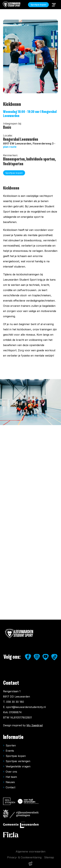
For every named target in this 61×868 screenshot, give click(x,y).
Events (10, 751)
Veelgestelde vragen (18, 766)
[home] (12, 5)
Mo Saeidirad (35, 725)
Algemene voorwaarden (30, 851)
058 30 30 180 (15, 702)
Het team (11, 777)
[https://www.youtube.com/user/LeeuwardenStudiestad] (46, 657)
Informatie (13, 737)
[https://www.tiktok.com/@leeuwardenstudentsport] (54, 657)
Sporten (11, 745)
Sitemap (49, 857)
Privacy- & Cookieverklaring (24, 857)
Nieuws (10, 782)
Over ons (11, 772)
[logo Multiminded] (31, 864)
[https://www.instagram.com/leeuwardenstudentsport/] (37, 657)
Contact (10, 787)
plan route (10, 147)
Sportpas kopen (16, 756)
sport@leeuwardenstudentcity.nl (26, 707)
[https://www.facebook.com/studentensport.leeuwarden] (28, 657)
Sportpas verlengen (18, 761)
